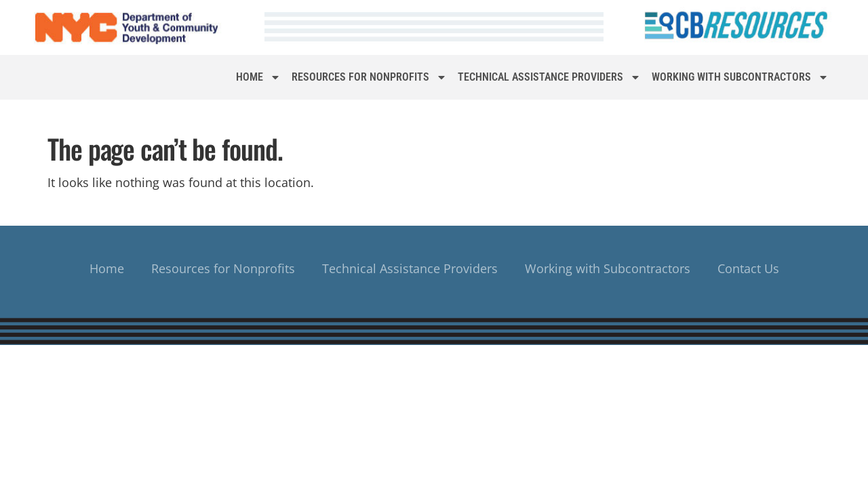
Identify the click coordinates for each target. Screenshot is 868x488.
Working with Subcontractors (740, 77)
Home (258, 77)
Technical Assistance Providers (549, 77)
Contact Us (748, 268)
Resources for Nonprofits (369, 77)
